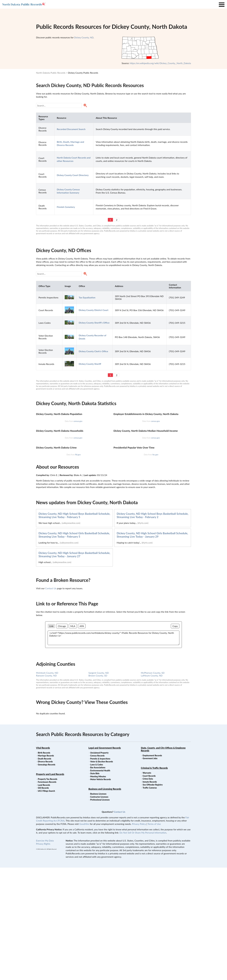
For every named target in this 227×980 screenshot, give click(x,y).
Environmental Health (100, 883)
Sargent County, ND (99, 785)
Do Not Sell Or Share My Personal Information (143, 945)
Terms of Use (154, 936)
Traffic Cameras (150, 900)
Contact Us (51, 701)
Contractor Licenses (99, 909)
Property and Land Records (50, 886)
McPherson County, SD (153, 785)
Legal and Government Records (105, 860)
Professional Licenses (100, 912)
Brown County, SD (98, 788)
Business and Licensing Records (105, 901)
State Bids (95, 886)
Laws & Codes (97, 877)
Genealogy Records (47, 877)
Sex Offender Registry (153, 897)
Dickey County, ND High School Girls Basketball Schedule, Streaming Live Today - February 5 (74, 647)
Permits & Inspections (100, 871)
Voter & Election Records (102, 874)
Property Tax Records (47, 891)
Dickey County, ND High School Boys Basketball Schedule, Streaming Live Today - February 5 (74, 628)
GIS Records (43, 900)
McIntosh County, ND (47, 785)
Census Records (97, 868)
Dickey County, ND (84, 37)
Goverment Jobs (150, 871)
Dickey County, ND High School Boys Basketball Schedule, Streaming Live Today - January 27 (74, 667)
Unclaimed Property (99, 865)
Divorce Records (45, 874)
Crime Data (148, 891)
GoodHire (84, 936)
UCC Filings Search (46, 903)
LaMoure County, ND (152, 788)
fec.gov (155, 567)
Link (51, 738)
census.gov (78, 459)
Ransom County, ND (46, 788)
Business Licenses (98, 906)
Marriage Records (46, 868)
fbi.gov (78, 567)
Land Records (44, 897)
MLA (73, 738)
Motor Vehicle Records (100, 892)
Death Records (44, 871)
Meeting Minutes (98, 889)
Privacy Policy (139, 936)
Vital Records (43, 860)
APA (82, 738)
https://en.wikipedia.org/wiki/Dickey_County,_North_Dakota (160, 63)
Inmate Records (150, 894)
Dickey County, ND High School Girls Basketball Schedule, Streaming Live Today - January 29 (152, 647)
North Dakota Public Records (51, 73)
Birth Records (44, 865)
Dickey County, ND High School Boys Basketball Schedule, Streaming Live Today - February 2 (153, 628)
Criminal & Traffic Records (154, 880)
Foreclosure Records (47, 894)
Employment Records (152, 868)
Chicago (62, 738)
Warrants (147, 885)
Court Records (149, 888)
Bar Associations (98, 880)
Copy (175, 738)
